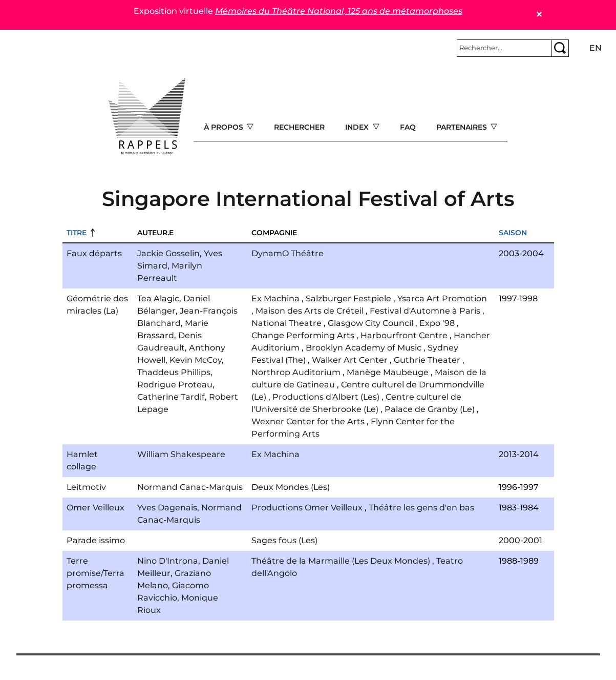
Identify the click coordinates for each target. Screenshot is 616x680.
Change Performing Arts (303, 335)
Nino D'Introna (168, 561)
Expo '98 (437, 323)
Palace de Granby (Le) (430, 409)
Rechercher (299, 127)
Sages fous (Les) (284, 540)
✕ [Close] (539, 15)
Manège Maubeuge (388, 372)
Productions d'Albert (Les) (326, 397)
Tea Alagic (158, 298)
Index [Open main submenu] (358, 127)
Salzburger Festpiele (348, 298)
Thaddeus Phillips (174, 372)
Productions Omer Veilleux (307, 508)
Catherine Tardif (171, 397)
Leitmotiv (86, 487)
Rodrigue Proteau (175, 385)
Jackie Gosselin (168, 253)
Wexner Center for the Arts (308, 421)
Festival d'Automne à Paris (425, 311)
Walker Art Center (350, 360)
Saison (513, 233)
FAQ (408, 127)
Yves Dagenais (167, 508)
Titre (77, 233)
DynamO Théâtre (288, 253)
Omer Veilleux (95, 508)
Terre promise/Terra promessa (95, 573)
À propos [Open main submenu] (225, 127)
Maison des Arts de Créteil (310, 311)
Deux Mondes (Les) (291, 487)
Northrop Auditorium (296, 372)
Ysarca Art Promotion (442, 298)
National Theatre (286, 323)
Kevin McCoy (196, 360)
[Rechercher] (504, 48)
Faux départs (94, 253)
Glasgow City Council (370, 323)
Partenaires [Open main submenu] (463, 127)
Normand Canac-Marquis (190, 487)
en (596, 48)
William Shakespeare (181, 454)
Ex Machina (275, 298)
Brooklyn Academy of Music (364, 348)
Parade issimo (96, 540)
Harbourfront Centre (404, 335)
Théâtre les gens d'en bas (421, 508)
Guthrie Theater (427, 360)
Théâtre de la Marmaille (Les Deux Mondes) (341, 561)
